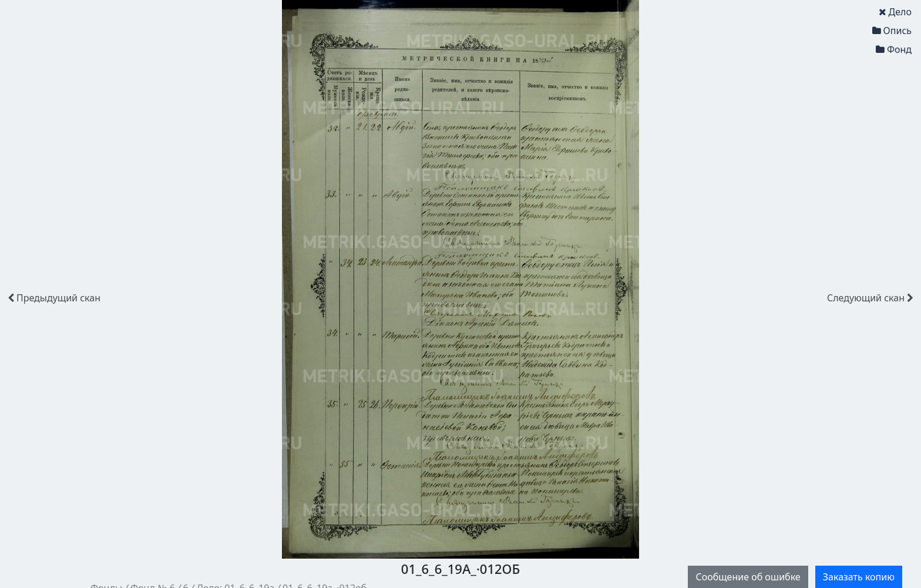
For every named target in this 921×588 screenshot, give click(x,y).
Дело (895, 12)
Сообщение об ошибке (748, 577)
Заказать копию (859, 577)
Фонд (894, 49)
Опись (892, 31)
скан (54, 298)
